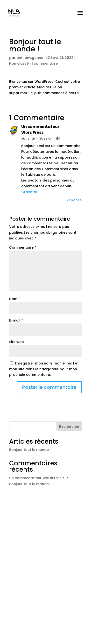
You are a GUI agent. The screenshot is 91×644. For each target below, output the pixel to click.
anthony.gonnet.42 (33, 58)
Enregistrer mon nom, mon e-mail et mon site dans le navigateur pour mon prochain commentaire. (44, 369)
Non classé (19, 63)
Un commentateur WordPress (40, 129)
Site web (17, 342)
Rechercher (69, 427)
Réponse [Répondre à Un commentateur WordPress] (74, 200)
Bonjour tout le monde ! (30, 450)
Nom (15, 299)
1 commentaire (45, 63)
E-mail (16, 320)
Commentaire (23, 247)
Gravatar (29, 192)
